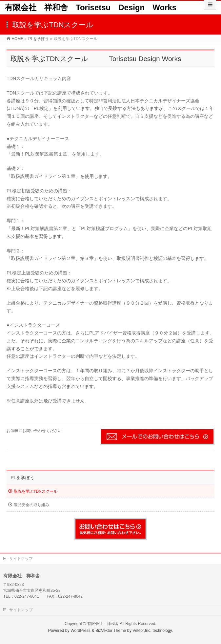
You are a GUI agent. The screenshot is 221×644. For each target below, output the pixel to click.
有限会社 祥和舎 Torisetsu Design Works (91, 7)
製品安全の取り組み (31, 505)
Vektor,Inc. (142, 631)
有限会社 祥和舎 (103, 624)
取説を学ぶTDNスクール (36, 491)
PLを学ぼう (22, 478)
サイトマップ (21, 559)
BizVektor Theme (111, 631)
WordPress (80, 631)
